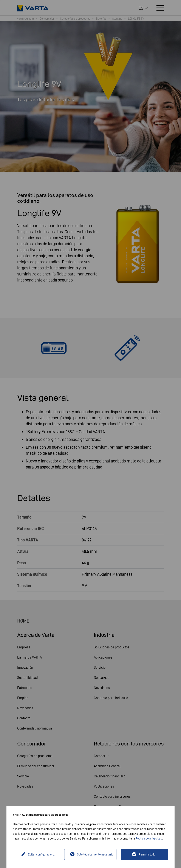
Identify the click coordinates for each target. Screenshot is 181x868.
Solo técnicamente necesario (95, 854)
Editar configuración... (42, 854)
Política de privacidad (149, 838)
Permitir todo (147, 854)
